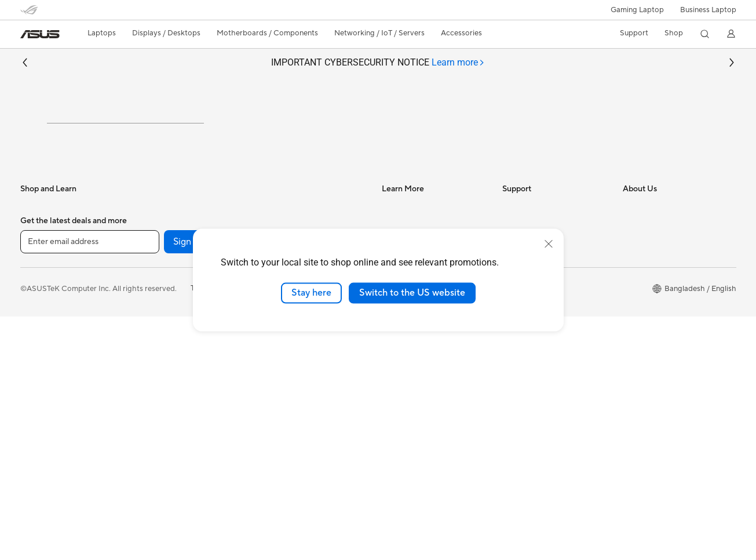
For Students (42, 329)
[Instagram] (290, 485)
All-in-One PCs (165, 294)
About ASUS (644, 259)
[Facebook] (253, 485)
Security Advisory (533, 398)
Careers (636, 380)
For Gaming (40, 346)
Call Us (514, 380)
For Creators (42, 311)
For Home (37, 277)
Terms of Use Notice (225, 532)
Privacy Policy (297, 532)
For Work (36, 294)
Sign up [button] (189, 485)
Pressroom (641, 311)
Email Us (517, 363)
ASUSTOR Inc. (648, 328)
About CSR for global (660, 293)
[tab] (458, 63)
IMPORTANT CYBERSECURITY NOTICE (378, 63)
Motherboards (165, 347)
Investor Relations (654, 276)
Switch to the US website (412, 293)
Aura (390, 398)
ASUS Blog (401, 363)
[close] (549, 244)
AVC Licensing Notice (419, 346)
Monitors (155, 277)
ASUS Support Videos (540, 415)
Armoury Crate (408, 380)
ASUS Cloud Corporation (666, 346)
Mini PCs (155, 311)
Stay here (311, 293)
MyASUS (518, 432)
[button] (637, 10)
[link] (40, 34)
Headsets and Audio (294, 347)
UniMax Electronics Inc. (663, 363)
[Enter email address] (90, 485)
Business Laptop (708, 10)
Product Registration (538, 346)
